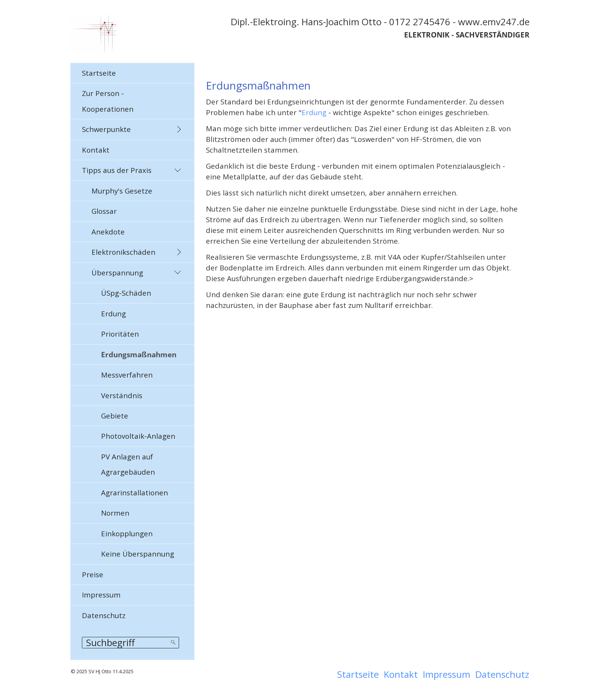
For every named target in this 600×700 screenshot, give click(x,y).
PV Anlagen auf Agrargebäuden (128, 464)
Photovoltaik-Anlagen (138, 436)
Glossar (104, 211)
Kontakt (96, 150)
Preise (93, 574)
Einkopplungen (127, 533)
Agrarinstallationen (135, 492)
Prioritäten (120, 334)
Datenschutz (104, 615)
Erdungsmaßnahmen (139, 354)
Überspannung (117, 273)
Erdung (113, 313)
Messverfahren (127, 375)
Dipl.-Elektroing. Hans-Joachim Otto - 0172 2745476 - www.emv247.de (380, 22)
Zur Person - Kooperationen (108, 101)
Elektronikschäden (123, 252)
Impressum (101, 595)
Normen (115, 513)
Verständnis (122, 395)
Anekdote (108, 232)
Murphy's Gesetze (122, 191)
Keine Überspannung (138, 554)
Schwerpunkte (106, 129)
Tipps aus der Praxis (117, 170)
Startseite (99, 73)
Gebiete (115, 416)
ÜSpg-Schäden (126, 293)
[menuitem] (132, 73)
